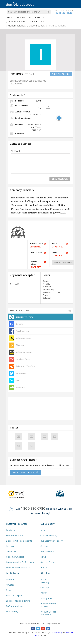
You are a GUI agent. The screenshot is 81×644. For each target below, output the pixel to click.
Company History (49, 536)
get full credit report (24, 473)
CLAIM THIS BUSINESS (61, 74)
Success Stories (48, 562)
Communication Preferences (20, 562)
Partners (10, 580)
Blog (8, 590)
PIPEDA (44, 593)
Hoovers (44, 567)
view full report (62, 263)
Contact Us (11, 552)
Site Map (45, 588)
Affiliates (10, 585)
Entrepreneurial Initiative (18, 601)
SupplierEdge (13, 612)
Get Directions (17, 84)
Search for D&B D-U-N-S (18, 567)
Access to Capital (14, 596)
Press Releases (48, 552)
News (43, 557)
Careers (44, 546)
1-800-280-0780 (64, 13)
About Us (45, 530)
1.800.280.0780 (33, 509)
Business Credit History (52, 541)
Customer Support (15, 557)
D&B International (15, 606)
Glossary (10, 546)
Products (10, 530)
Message (16, 151)
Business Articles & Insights (19, 541)
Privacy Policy (47, 598)
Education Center (15, 536)
